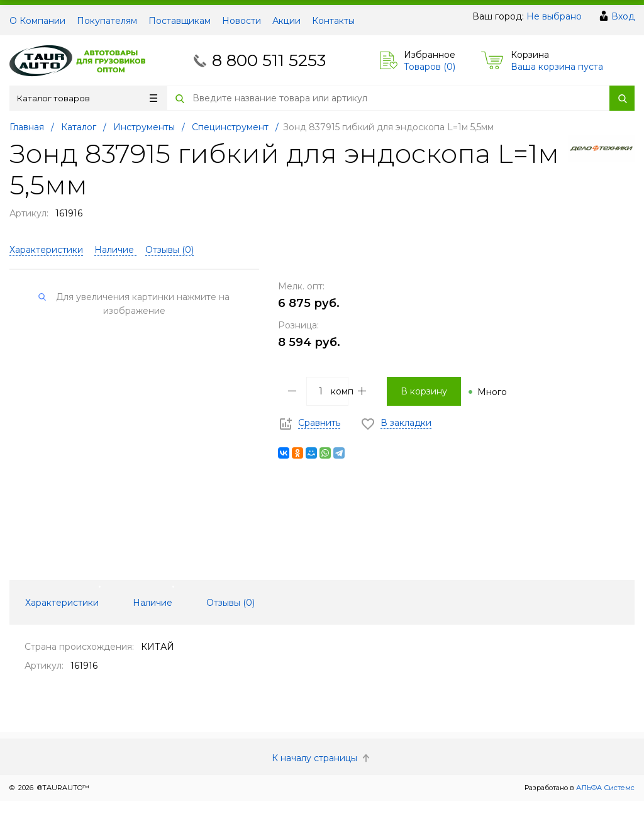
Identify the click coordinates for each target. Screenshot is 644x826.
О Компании (37, 21)
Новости (241, 21)
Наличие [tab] (153, 603)
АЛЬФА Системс (604, 788)
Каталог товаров (87, 98)
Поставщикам (180, 21)
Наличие (115, 250)
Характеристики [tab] (62, 603)
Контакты (333, 21)
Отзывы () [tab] (230, 603)
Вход (623, 16)
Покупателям (107, 21)
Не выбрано (554, 16)
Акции (286, 21)
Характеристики (46, 250)
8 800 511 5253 (269, 60)
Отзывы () (169, 250)
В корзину (424, 391)
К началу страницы (322, 758)
